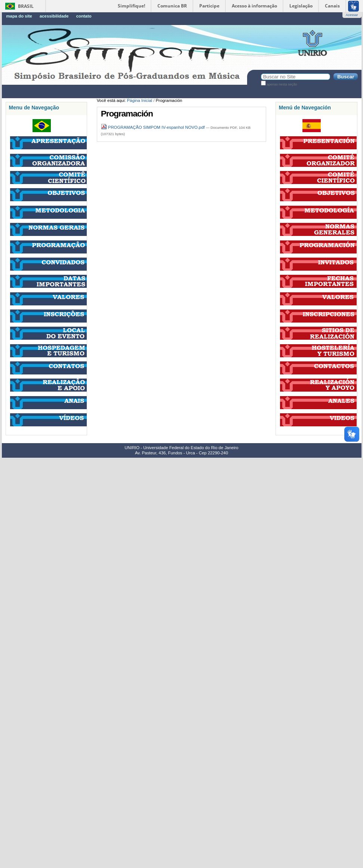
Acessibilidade (54, 16)
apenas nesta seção (282, 84)
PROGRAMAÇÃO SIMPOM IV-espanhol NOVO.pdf (153, 127)
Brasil (26, 6)
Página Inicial (140, 100)
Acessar (352, 15)
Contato (84, 16)
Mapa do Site (19, 16)
